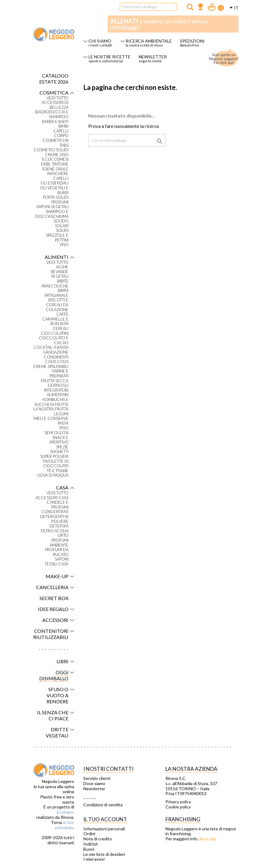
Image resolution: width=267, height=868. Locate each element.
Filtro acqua (55, 531)
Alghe (62, 267)
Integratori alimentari (56, 393)
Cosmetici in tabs (55, 143)
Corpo (61, 136)
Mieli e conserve (51, 419)
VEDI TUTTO (57, 98)
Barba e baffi (55, 122)
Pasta (63, 423)
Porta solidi (56, 197)
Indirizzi (90, 844)
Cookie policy (178, 807)
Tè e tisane (58, 471)
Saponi (62, 559)
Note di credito (98, 839)
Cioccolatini (55, 333)
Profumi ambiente (59, 543)
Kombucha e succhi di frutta (51, 402)
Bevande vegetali (60, 274)
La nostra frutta (51, 409)
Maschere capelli (58, 176)
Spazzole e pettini (57, 238)
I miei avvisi (94, 859)
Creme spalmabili (51, 367)
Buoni (89, 849)
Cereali (61, 329)
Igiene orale (55, 169)
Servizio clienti (97, 778)
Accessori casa (52, 498)
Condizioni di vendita (103, 805)
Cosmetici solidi (51, 150)
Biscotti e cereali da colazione (57, 305)
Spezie (62, 447)
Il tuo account (105, 819)
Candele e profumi (58, 505)
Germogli (58, 385)
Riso (64, 428)
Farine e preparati (59, 374)
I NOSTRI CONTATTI (108, 769)
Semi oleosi (56, 433)
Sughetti (59, 452)
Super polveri (54, 456)
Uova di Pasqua (53, 475)
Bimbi (63, 126)
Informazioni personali (104, 829)
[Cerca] (148, 7)
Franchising (183, 819)
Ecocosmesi (55, 159)
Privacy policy (178, 802)
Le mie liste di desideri (104, 854)
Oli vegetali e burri (54, 190)
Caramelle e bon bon (55, 322)
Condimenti (56, 357)
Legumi (61, 414)
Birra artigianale (56, 293)
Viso (64, 245)
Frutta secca (55, 381)
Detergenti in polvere (54, 519)
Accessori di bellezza (55, 105)
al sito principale (65, 825)
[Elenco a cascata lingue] (233, 8)
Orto (63, 535)
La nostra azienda (191, 769)
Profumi (60, 202)
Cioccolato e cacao (54, 340)
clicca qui (207, 839)
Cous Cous (57, 362)
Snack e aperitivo (59, 440)
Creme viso (57, 155)
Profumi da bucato (57, 552)
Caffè (62, 314)
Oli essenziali (54, 183)
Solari (62, 226)
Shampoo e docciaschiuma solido (52, 216)
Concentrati (55, 512)
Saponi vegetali (52, 207)
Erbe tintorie (55, 164)
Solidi (62, 230)
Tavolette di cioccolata (55, 464)
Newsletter (94, 789)
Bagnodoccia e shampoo (52, 114)
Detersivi (59, 526)
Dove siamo (94, 784)
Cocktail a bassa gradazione (51, 350)
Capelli (61, 131)
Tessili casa (57, 564)
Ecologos (66, 812)
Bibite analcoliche (55, 284)
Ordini (89, 834)
